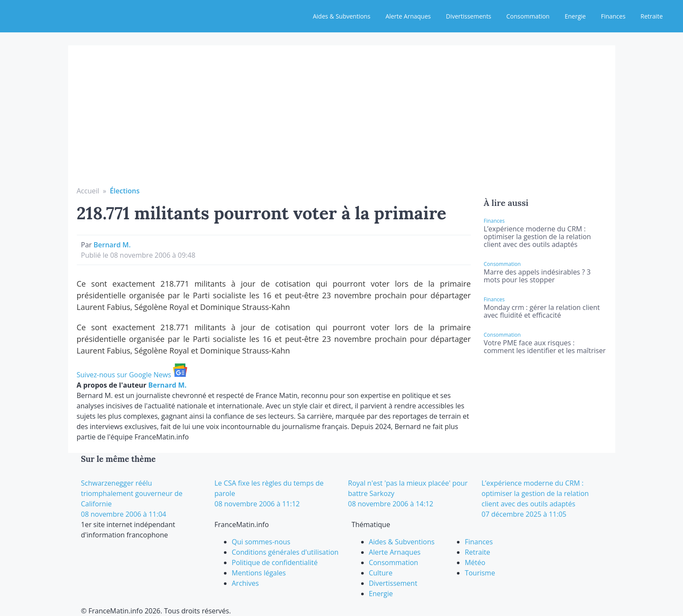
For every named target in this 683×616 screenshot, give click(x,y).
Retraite (652, 16)
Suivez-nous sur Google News (132, 375)
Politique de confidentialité (275, 562)
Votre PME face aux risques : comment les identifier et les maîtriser (545, 347)
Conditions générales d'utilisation (285, 552)
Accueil (88, 191)
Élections (124, 191)
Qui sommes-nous (261, 542)
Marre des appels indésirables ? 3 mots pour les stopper (537, 276)
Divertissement (393, 583)
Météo (475, 562)
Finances (613, 16)
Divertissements (468, 16)
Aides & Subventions (341, 16)
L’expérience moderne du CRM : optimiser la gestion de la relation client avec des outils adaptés (537, 237)
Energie (575, 16)
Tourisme (480, 573)
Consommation (528, 16)
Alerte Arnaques (408, 16)
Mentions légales (259, 573)
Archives (245, 583)
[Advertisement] (342, 121)
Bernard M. (112, 245)
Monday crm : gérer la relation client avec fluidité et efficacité (542, 311)
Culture (381, 573)
